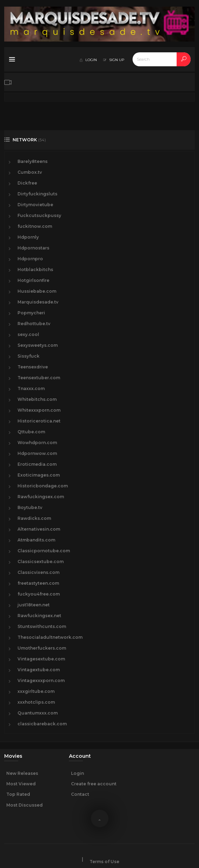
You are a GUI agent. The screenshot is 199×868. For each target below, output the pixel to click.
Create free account (94, 784)
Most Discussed (24, 805)
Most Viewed (21, 784)
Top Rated (18, 794)
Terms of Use (104, 862)
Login (77, 773)
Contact (80, 794)
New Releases (22, 773)
